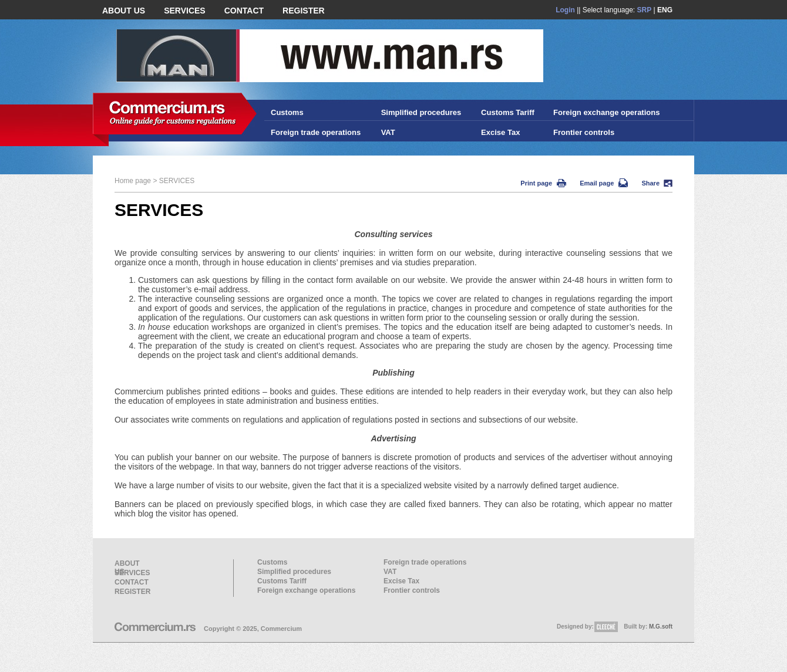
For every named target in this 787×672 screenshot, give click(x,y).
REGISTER (304, 11)
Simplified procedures (421, 112)
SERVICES (185, 11)
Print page (543, 183)
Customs (287, 112)
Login (565, 10)
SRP (645, 10)
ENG (665, 10)
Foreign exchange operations (606, 112)
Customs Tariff (508, 112)
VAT (388, 132)
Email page (604, 183)
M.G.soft (661, 627)
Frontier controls (584, 132)
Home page (133, 181)
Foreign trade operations (316, 132)
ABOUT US (124, 11)
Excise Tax (500, 132)
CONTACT (244, 11)
